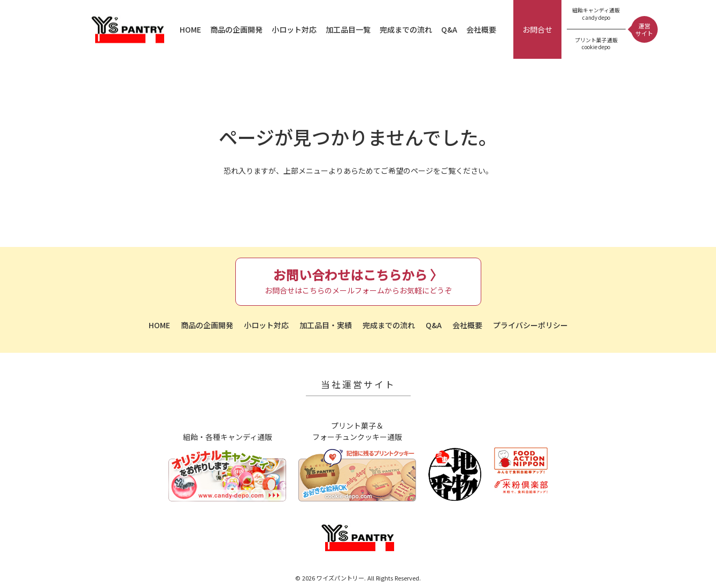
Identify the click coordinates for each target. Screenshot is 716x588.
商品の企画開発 (236, 29)
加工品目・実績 (326, 325)
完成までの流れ (406, 29)
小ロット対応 (294, 29)
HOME (190, 29)
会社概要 (481, 29)
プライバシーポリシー (530, 325)
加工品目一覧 (348, 29)
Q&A (449, 29)
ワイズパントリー (128, 30)
